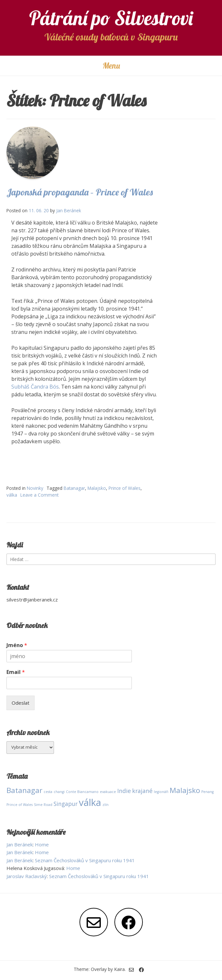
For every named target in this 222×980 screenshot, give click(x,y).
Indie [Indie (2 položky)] (124, 791)
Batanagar (74, 488)
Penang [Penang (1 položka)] (207, 792)
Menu (111, 66)
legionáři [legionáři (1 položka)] (161, 792)
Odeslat (21, 703)
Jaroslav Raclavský (27, 876)
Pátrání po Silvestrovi (111, 18)
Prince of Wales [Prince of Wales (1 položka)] (20, 805)
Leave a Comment (39, 495)
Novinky (35, 488)
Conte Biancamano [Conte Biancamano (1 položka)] (82, 792)
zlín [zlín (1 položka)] (106, 805)
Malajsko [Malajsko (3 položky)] (185, 790)
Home (42, 844)
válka (12, 495)
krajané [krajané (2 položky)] (142, 791)
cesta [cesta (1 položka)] (48, 792)
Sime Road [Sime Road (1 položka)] (43, 805)
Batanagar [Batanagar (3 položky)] (24, 790)
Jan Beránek (69, 210)
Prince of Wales (125, 488)
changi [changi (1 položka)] (59, 792)
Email (16, 672)
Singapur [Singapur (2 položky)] (66, 804)
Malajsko (97, 488)
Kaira (119, 969)
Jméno (17, 645)
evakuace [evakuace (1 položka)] (108, 792)
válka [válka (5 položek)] (90, 802)
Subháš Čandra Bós (35, 387)
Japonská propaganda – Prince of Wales (80, 192)
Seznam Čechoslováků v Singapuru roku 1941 (85, 860)
